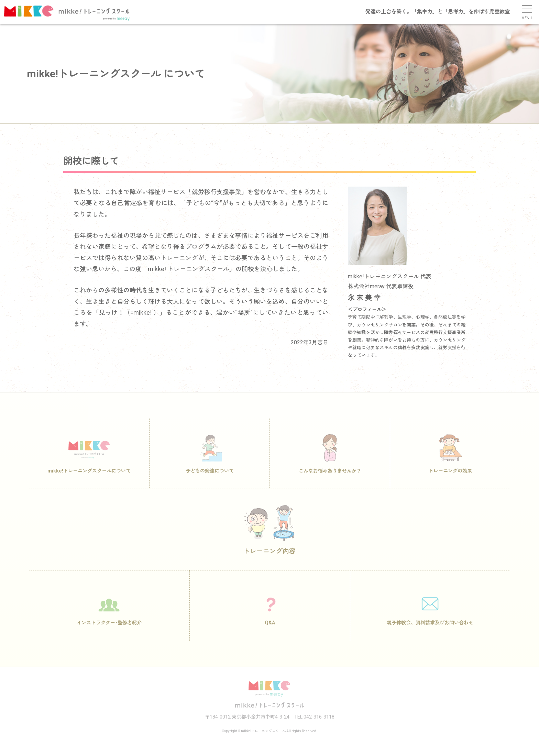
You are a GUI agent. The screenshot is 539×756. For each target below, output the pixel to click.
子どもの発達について (210, 461)
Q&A (270, 613)
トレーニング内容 (269, 537)
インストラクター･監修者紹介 (109, 613)
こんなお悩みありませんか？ (330, 461)
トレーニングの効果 (450, 461)
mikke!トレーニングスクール (73, 13)
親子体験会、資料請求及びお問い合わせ (430, 613)
